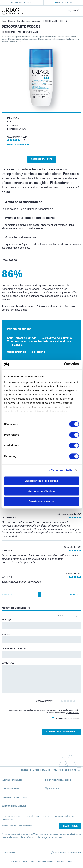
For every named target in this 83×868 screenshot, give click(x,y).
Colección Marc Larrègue (14, 806)
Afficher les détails (60, 470)
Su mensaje (8, 663)
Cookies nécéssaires (41, 501)
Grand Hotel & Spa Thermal (15, 797)
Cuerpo (11, 21)
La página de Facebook (58, 780)
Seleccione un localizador (66, 853)
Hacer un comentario (18, 144)
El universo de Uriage (22, 3)
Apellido (7, 620)
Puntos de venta (64, 3)
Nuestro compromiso (12, 780)
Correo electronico (14, 649)
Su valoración (45, 701)
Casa (4, 21)
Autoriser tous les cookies (42, 481)
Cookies (61, 861)
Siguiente (75, 594)
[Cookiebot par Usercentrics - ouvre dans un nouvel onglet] (64, 364)
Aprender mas (72, 713)
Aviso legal (28, 861)
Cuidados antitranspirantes (28, 21)
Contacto (15, 861)
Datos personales (46, 861)
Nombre (7, 634)
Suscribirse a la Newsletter (66, 719)
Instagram (52, 789)
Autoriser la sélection (41, 491)
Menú (76, 10)
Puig (70, 861)
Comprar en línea (42, 159)
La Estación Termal (11, 789)
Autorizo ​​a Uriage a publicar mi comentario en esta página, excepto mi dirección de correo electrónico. (41, 711)
